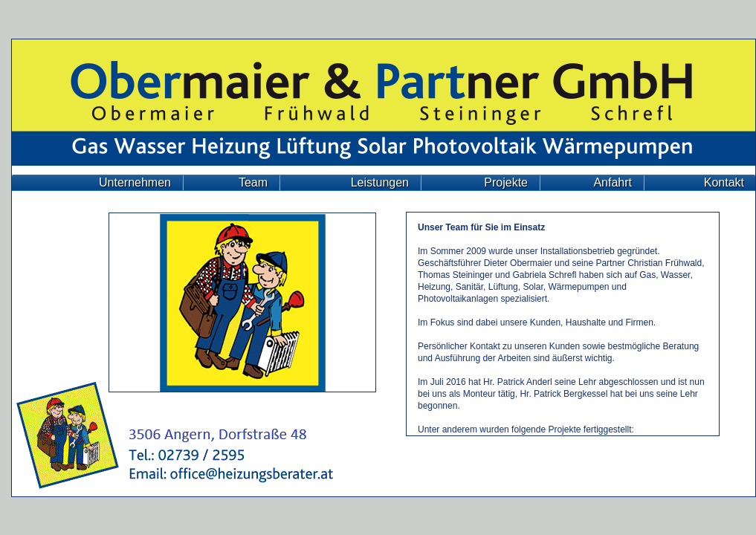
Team (253, 182)
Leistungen (380, 182)
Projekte (506, 182)
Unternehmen (135, 182)
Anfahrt (613, 182)
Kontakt (724, 182)
